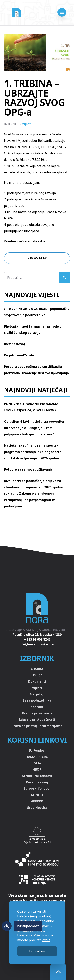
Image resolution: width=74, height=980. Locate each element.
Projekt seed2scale (19, 355)
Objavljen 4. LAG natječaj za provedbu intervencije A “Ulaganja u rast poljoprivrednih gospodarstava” (34, 428)
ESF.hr (37, 763)
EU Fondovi (37, 750)
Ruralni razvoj (37, 782)
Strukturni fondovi (37, 776)
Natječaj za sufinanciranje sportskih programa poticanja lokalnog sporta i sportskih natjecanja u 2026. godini (34, 452)
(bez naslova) (15, 344)
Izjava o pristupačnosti (37, 719)
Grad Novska (37, 808)
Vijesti (27, 124)
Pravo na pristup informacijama (37, 726)
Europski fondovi (37, 788)
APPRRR (37, 801)
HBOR (37, 769)
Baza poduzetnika (37, 700)
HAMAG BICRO (37, 757)
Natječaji (37, 694)
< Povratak (37, 258)
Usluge (37, 675)
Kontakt (37, 707)
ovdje (46, 940)
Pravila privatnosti (37, 713)
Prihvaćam (37, 951)
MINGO (37, 795)
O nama (37, 669)
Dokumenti (37, 681)
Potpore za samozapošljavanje (28, 469)
